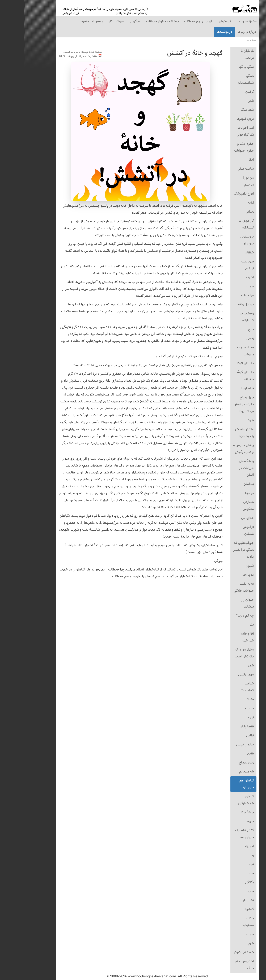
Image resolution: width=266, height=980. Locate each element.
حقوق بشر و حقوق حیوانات (219, 147)
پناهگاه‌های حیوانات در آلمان (222, 468)
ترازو (226, 718)
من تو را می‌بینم (224, 181)
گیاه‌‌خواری (200, 21)
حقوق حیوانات (222, 21)
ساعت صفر (222, 169)
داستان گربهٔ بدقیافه (221, 376)
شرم (226, 943)
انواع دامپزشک (219, 194)
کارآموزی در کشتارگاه (222, 224)
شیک (226, 420)
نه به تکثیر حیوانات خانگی (219, 587)
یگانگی (225, 882)
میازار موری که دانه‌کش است (220, 653)
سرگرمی (111, 21)
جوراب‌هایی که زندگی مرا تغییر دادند (219, 550)
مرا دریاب (223, 296)
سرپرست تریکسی (223, 265)
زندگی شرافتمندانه (221, 79)
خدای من (223, 518)
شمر (226, 666)
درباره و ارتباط (223, 32)
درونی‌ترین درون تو (222, 240)
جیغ (227, 329)
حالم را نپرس (221, 745)
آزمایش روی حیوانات (174, 21)
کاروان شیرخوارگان (222, 800)
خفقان (225, 253)
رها (227, 855)
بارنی (226, 101)
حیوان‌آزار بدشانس (223, 603)
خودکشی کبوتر (219, 952)
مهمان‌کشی (222, 675)
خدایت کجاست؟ (223, 687)
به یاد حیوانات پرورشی (220, 351)
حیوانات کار (92, 21)
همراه (225, 934)
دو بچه (225, 493)
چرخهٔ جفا (223, 812)
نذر (227, 625)
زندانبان (224, 484)
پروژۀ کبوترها (221, 119)
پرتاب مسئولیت (223, 922)
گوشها (225, 909)
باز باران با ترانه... (223, 54)
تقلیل (226, 736)
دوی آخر (224, 575)
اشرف (225, 278)
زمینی (226, 339)
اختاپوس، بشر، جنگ (219, 965)
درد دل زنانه (221, 305)
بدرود (226, 821)
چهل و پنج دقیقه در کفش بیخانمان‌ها (219, 404)
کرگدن (225, 92)
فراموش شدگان (224, 530)
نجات (226, 864)
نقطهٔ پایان (222, 727)
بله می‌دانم (222, 772)
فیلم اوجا (223, 388)
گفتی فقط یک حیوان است (220, 834)
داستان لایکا (221, 363)
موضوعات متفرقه (67, 21)
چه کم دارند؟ (221, 616)
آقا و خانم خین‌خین (223, 637)
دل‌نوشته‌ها (200, 32)
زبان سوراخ (222, 763)
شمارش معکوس (224, 506)
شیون (225, 566)
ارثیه (226, 203)
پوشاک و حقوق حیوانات (138, 21)
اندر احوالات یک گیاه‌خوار (221, 131)
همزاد (225, 287)
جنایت (225, 709)
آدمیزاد (225, 846)
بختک (225, 700)
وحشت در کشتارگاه (222, 317)
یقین (226, 754)
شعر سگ (223, 110)
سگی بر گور (222, 67)
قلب (226, 891)
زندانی (225, 212)
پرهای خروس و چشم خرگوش (219, 449)
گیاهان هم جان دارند (222, 784)
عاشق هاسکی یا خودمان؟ (220, 433)
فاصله (225, 873)
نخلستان (223, 900)
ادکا (227, 160)
